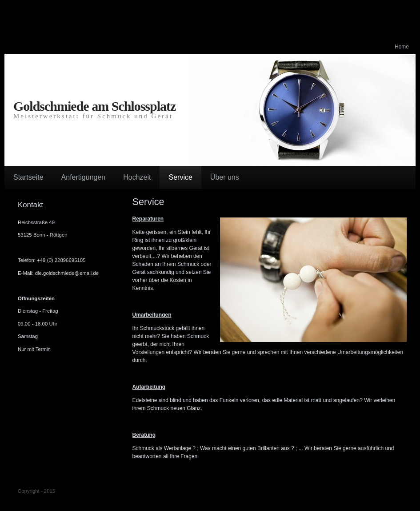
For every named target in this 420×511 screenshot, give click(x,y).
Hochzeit (137, 177)
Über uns (225, 177)
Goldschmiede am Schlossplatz (94, 106)
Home (402, 47)
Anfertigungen (84, 177)
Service (180, 177)
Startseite (28, 177)
